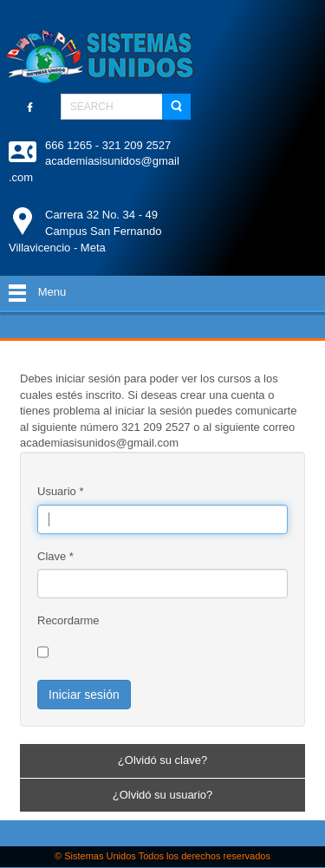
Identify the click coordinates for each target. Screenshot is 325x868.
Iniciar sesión (84, 695)
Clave (55, 556)
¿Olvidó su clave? (162, 760)
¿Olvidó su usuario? (163, 795)
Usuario (60, 491)
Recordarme (68, 620)
